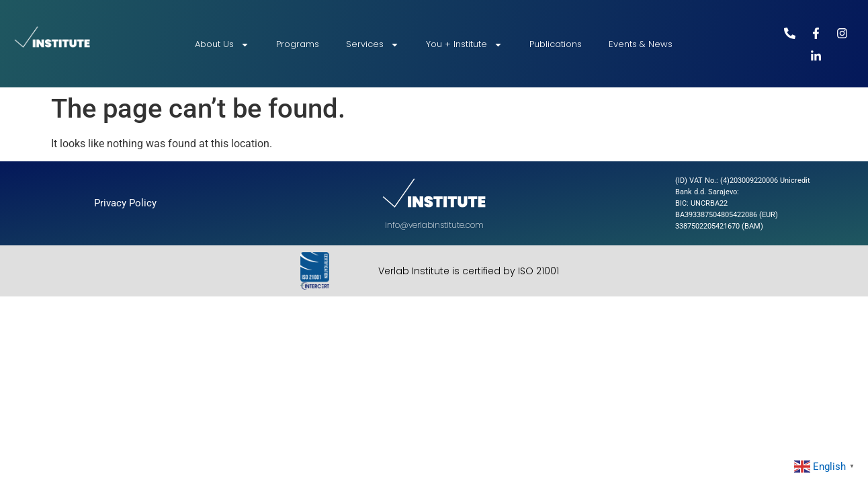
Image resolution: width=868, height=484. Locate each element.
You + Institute (464, 45)
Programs (298, 44)
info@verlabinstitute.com (434, 225)
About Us (222, 45)
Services (373, 45)
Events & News (641, 44)
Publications (556, 44)
